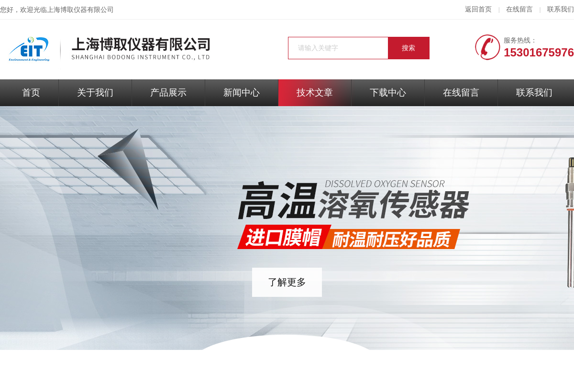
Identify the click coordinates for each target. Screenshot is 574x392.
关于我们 (95, 93)
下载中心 (388, 93)
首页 (31, 93)
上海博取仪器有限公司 (80, 10)
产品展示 (168, 93)
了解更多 (287, 282)
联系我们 (561, 9)
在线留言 (519, 9)
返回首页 (478, 9)
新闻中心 (242, 93)
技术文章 (315, 93)
